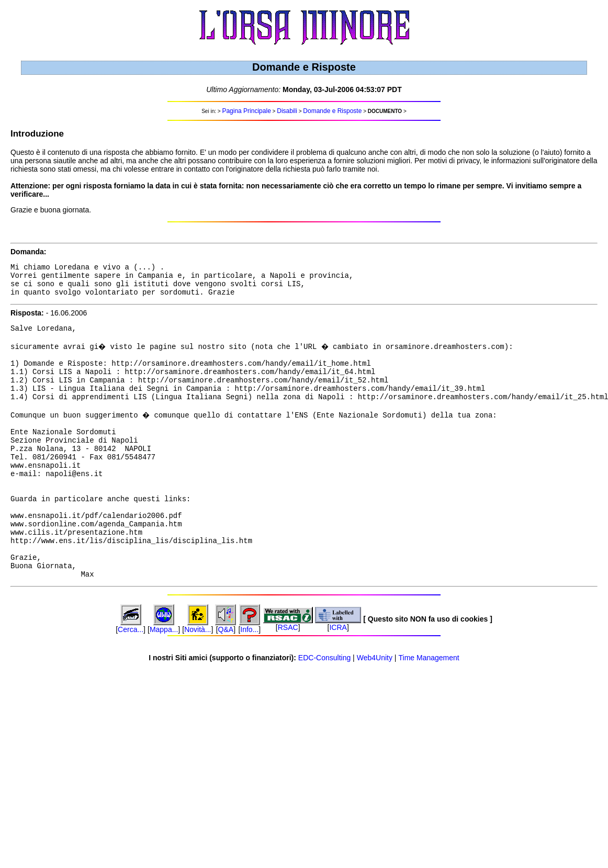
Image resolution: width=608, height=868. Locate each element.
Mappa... (164, 680)
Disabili (287, 111)
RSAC (288, 678)
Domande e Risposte (332, 111)
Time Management (429, 708)
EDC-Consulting (324, 708)
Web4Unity (375, 708)
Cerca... (131, 680)
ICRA (338, 678)
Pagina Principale (246, 111)
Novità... (198, 680)
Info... (249, 680)
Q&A (226, 680)
